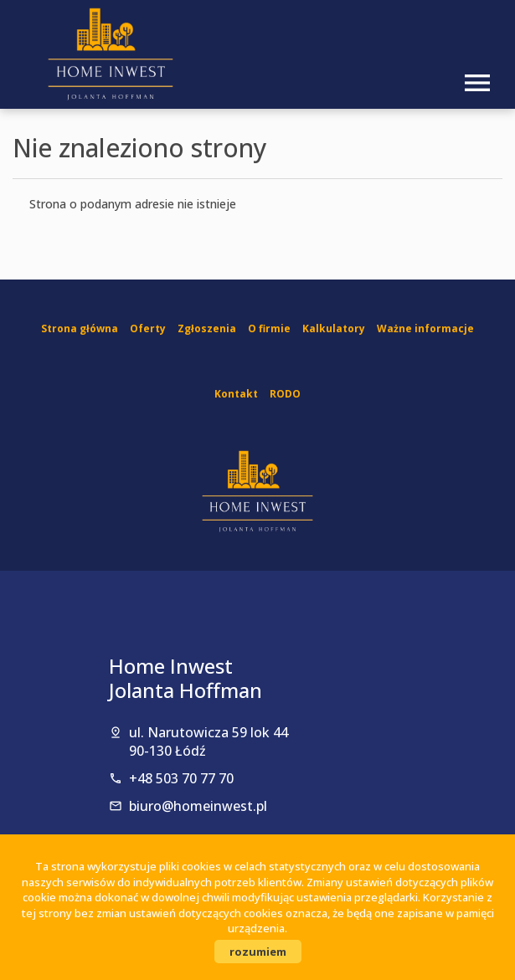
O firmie (269, 328)
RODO (285, 394)
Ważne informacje (425, 328)
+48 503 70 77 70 (181, 778)
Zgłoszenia (207, 328)
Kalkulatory (334, 328)
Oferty (148, 328)
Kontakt (236, 394)
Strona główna (80, 328)
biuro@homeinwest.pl (198, 806)
